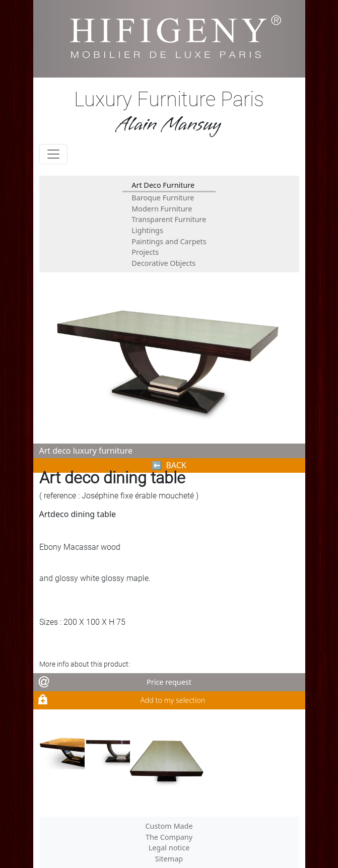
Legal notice (169, 848)
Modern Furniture (162, 209)
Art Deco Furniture (163, 185)
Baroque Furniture (163, 198)
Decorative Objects (163, 263)
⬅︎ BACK (169, 465)
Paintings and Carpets (169, 241)
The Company (169, 837)
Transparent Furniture (169, 219)
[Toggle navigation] (53, 154)
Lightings (147, 230)
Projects (145, 252)
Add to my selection (173, 700)
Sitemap (169, 859)
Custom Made (169, 826)
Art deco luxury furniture (86, 451)
